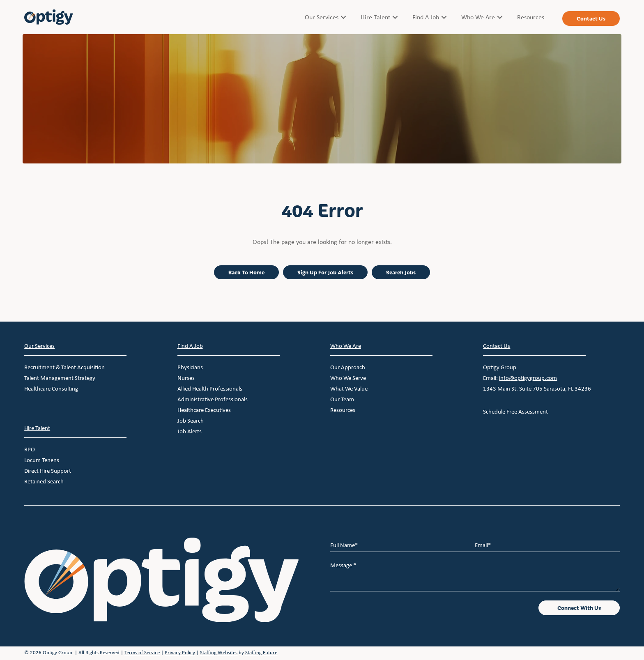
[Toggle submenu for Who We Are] (500, 17)
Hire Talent (37, 428)
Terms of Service (142, 652)
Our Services (39, 346)
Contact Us (497, 346)
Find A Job (190, 346)
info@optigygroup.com (528, 378)
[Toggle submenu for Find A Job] (444, 17)
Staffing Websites (219, 652)
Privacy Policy (180, 652)
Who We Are (346, 346)
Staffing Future (261, 652)
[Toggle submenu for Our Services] (343, 17)
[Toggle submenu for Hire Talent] (395, 17)
